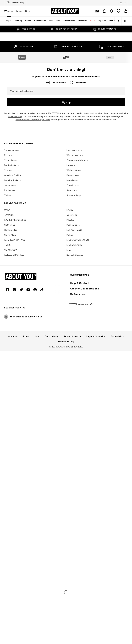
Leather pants (74, 632)
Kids (27, 11)
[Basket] (126, 11)
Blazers (8, 637)
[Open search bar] (124, 21)
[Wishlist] (119, 11)
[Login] (104, 11)
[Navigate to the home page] (65, 11)
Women (9, 11)
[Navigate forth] (118, 21)
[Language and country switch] (123, 3)
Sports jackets (12, 632)
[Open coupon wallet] (97, 11)
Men (19, 11)
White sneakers (75, 637)
